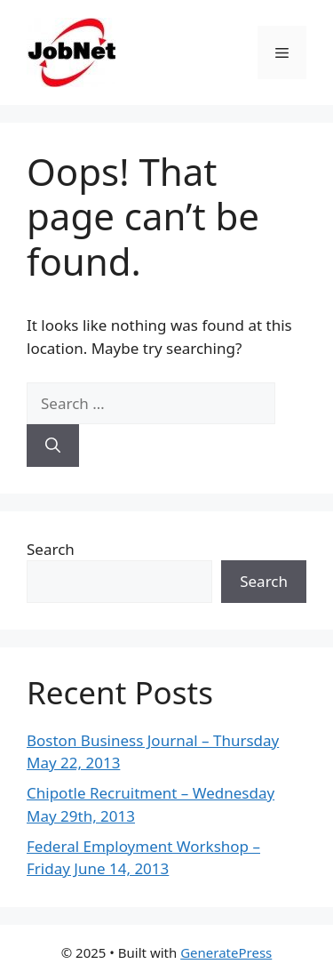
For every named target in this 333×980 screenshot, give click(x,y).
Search (51, 549)
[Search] (53, 446)
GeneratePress (226, 952)
